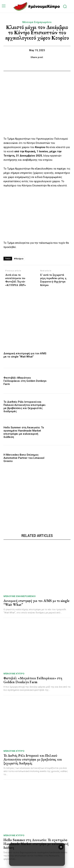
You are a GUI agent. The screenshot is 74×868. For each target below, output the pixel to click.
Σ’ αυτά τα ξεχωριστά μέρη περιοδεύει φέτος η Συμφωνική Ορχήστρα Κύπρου (53, 280)
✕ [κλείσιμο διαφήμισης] (61, 847)
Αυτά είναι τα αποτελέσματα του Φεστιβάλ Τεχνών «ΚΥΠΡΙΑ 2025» (16, 280)
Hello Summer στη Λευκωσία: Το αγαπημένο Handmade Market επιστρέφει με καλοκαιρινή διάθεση (24, 432)
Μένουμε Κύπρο (14, 674)
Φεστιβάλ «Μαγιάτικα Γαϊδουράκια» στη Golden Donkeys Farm (25, 381)
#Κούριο (19, 259)
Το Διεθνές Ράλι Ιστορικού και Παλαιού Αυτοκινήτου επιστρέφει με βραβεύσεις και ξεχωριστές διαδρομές (25, 407)
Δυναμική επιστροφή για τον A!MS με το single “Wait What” (25, 355)
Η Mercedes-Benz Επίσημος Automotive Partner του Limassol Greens (24, 458)
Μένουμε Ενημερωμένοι (37, 22)
